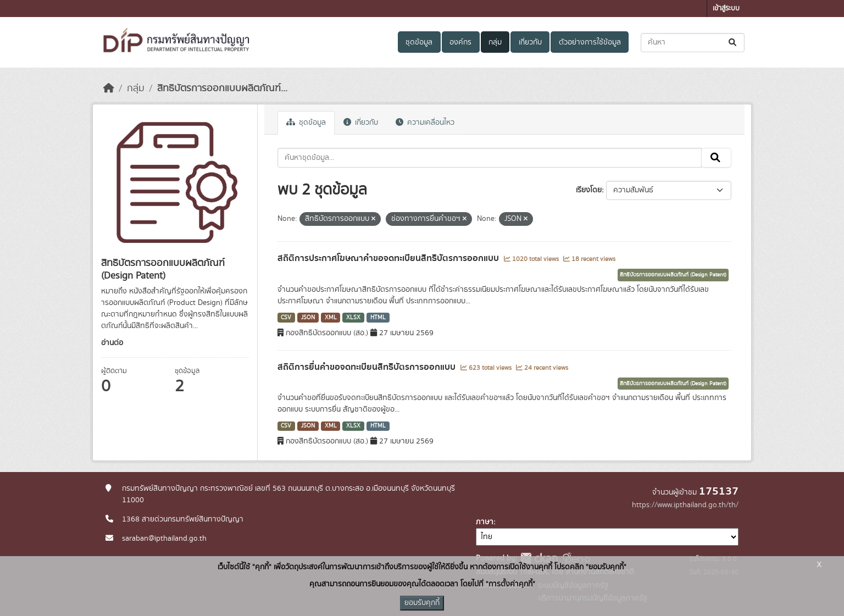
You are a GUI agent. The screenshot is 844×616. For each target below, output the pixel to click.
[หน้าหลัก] (109, 88)
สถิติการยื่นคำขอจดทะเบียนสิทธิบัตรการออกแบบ (368, 367)
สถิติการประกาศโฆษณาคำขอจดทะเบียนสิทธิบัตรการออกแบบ (389, 258)
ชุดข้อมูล (419, 42)
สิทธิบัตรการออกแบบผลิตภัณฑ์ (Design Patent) (673, 275)
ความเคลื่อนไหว (425, 123)
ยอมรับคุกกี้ (422, 603)
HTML (378, 318)
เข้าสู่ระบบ (726, 9)
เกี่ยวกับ (530, 42)
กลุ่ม (495, 42)
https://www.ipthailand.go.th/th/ (685, 505)
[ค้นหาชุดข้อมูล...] (693, 43)
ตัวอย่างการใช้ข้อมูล (590, 42)
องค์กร (460, 42)
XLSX (353, 318)
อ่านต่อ (112, 343)
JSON (308, 318)
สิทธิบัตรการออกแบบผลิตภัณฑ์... (222, 88)
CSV (286, 318)
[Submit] (733, 43)
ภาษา (485, 522)
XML (331, 318)
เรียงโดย (589, 190)
